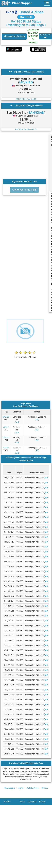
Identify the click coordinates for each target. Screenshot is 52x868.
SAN (17, 422)
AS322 (6, 427)
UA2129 (6, 417)
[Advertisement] (25, 60)
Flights (21, 788)
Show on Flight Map (14, 36)
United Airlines (32, 12)
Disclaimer (34, 802)
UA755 (6, 448)
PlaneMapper (9, 788)
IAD (37, 420)
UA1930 (45, 788)
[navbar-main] (47, 3)
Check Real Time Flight (24, 190)
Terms (24, 802)
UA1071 (6, 437)
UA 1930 (26, 17)
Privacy (44, 802)
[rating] (25, 356)
